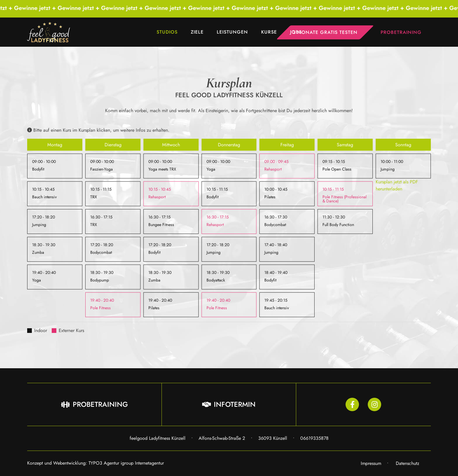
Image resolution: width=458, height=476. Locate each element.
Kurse (269, 32)
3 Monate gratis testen (325, 32)
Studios (167, 32)
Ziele (197, 32)
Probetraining (401, 32)
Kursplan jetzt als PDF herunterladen (397, 185)
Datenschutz (407, 463)
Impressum (371, 463)
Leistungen (232, 32)
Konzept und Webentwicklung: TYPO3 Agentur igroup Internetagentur (96, 463)
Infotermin (229, 404)
